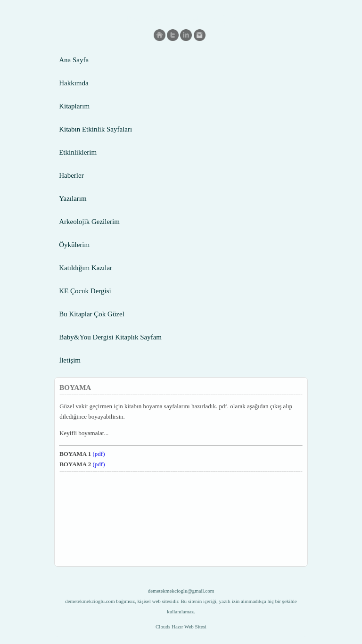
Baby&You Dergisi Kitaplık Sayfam (110, 337)
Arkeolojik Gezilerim (89, 222)
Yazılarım (73, 198)
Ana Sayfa (74, 60)
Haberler (71, 175)
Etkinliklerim (78, 152)
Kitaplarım (74, 106)
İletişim (70, 360)
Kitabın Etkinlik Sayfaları (95, 129)
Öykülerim (74, 245)
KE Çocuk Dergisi (85, 291)
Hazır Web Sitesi (189, 627)
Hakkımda (74, 83)
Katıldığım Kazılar (86, 268)
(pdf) (99, 454)
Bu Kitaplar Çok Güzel (92, 314)
